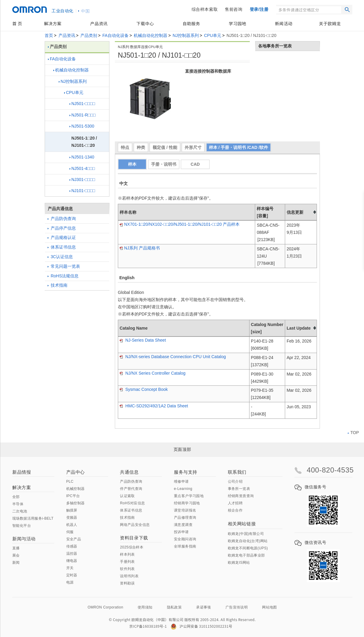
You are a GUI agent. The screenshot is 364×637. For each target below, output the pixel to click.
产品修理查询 (185, 518)
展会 (16, 555)
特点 (125, 147)
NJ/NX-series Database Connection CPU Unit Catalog (173, 357)
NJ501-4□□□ (82, 168)
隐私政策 (175, 607)
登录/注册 (259, 9)
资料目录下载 (134, 538)
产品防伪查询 (62, 219)
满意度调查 (183, 525)
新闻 (16, 563)
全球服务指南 (185, 546)
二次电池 (20, 511)
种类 (141, 147)
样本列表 (127, 554)
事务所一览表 (239, 489)
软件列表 (127, 569)
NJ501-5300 (82, 126)
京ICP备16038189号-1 (148, 626)
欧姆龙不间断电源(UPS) (248, 548)
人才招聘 (235, 503)
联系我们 (237, 472)
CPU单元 (213, 35)
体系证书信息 (62, 247)
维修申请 (181, 482)
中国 (85, 11)
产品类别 (89, 35)
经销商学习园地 (187, 503)
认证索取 (127, 496)
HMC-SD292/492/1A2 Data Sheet (154, 406)
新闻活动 (284, 23)
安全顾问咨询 (185, 539)
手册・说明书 (164, 164)
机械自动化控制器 (151, 35)
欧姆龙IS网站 (239, 563)
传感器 (72, 546)
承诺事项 (204, 607)
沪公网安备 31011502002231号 (201, 626)
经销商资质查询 (241, 496)
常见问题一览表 (64, 266)
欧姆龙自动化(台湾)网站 (248, 541)
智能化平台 (22, 526)
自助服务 (191, 23)
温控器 (72, 554)
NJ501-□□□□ (82, 104)
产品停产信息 (62, 228)
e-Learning (183, 489)
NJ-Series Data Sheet (143, 340)
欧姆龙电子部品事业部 (246, 555)
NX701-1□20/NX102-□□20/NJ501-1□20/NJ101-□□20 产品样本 (180, 224)
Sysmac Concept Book (144, 389)
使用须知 (145, 607)
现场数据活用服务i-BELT (33, 518)
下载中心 (145, 23)
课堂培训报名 (185, 510)
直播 (16, 548)
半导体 (18, 504)
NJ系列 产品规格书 (140, 248)
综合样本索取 (205, 9)
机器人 (72, 525)
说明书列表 (129, 576)
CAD (195, 164)
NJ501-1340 (82, 157)
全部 (16, 497)
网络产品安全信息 (135, 525)
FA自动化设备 (116, 35)
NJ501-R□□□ (83, 115)
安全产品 (74, 539)
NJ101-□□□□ (82, 191)
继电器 (72, 561)
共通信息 (129, 472)
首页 (49, 35)
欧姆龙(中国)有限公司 (246, 534)
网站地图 (270, 607)
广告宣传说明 (237, 607)
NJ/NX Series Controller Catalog (153, 373)
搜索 (347, 10)
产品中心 (76, 472)
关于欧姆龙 (330, 23)
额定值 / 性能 (165, 147)
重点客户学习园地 (189, 496)
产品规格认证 (62, 237)
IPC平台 (73, 496)
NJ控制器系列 (186, 35)
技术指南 (58, 285)
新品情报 (22, 472)
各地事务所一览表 (275, 46)
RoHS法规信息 (63, 276)
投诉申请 (181, 532)
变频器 (72, 518)
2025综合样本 (132, 547)
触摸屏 (72, 510)
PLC (70, 482)
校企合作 (235, 510)
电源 (70, 582)
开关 (70, 568)
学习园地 (237, 23)
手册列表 (127, 562)
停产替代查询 (131, 489)
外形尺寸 (193, 147)
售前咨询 (234, 9)
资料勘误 (127, 583)
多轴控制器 (76, 503)
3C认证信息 (60, 257)
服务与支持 (186, 472)
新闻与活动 (24, 539)
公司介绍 (235, 482)
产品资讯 (99, 23)
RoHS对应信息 (132, 503)
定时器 (72, 575)
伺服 (70, 532)
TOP (353, 433)
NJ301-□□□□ (82, 180)
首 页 (17, 23)
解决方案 (53, 23)
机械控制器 (76, 489)
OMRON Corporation (105, 607)
